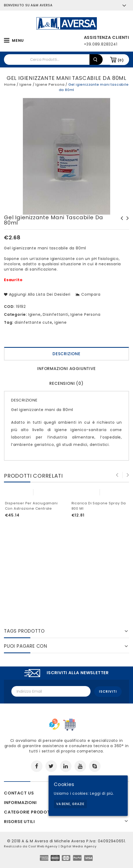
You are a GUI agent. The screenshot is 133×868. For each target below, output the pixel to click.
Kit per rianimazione (120, 221)
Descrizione (66, 354)
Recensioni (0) (66, 383)
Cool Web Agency (43, 846)
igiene (61, 322)
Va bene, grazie (70, 804)
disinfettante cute (33, 322)
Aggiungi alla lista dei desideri (39, 294)
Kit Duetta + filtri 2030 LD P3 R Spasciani (126, 223)
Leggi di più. (102, 793)
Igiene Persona (50, 84)
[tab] (66, 354)
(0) (121, 60)
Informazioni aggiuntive (66, 369)
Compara (91, 294)
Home (10, 84)
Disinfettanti (55, 314)
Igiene (26, 84)
